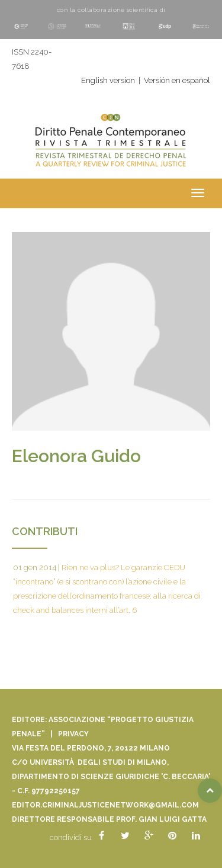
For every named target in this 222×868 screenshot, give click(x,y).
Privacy (73, 734)
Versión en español (177, 80)
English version (108, 80)
